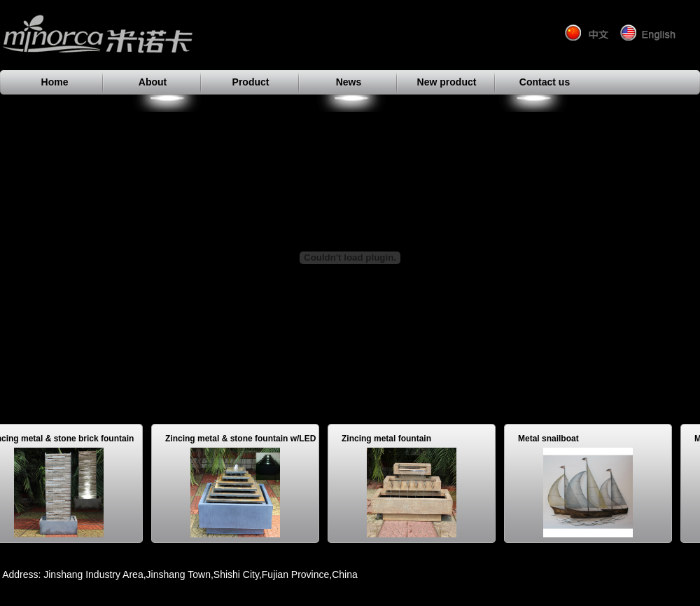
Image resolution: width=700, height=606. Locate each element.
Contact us (545, 82)
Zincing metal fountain (389, 439)
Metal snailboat (551, 439)
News (349, 82)
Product (251, 82)
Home (55, 82)
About (153, 82)
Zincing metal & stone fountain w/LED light (243, 441)
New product (447, 82)
